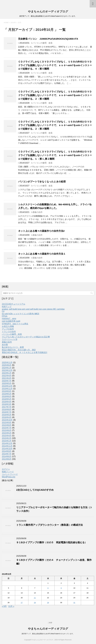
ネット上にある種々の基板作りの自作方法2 (41, 231)
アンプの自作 (8, 329)
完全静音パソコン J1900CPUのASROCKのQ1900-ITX (48, 39)
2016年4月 (7, 417)
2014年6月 (7, 456)
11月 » (11, 606)
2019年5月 (7, 394)
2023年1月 (7, 373)
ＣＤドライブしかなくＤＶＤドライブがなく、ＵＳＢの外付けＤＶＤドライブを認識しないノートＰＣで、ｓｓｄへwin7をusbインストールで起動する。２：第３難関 (55, 125)
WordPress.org (8, 477)
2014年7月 (7, 454)
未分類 (5, 345)
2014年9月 (7, 451)
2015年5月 (7, 433)
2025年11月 (7, 363)
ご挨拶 (50, 623)
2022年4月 (7, 376)
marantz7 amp (9, 319)
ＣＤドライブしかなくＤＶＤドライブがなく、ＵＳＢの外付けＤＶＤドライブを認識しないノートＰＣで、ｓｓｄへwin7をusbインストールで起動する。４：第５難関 (55, 65)
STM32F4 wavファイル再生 (15, 324)
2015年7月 (7, 428)
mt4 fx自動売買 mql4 (11, 321)
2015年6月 (7, 430)
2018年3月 (7, 404)
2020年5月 (7, 383)
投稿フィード (8, 472)
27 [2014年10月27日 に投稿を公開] (22, 603)
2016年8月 (7, 409)
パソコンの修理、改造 (42, 43)
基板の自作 (37, 212)
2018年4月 (7, 402)
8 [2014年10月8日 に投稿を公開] (48, 588)
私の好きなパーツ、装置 (13, 347)
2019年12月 (7, 386)
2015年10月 (7, 420)
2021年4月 (7, 378)
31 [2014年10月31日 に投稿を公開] (74, 603)
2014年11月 (7, 446)
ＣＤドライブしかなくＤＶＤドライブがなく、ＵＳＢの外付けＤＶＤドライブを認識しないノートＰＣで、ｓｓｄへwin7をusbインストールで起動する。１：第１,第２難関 (55, 155)
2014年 (13, 23)
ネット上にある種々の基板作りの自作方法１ (42, 254)
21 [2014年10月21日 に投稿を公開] (35, 598)
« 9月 (4, 606)
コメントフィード (10, 474)
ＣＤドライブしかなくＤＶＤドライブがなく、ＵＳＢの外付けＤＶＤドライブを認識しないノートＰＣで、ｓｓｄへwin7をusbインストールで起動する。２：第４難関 (55, 95)
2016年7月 (7, 412)
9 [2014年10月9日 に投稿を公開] (61, 588)
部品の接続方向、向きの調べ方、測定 (19, 350)
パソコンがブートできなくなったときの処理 (42, 182)
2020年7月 (7, 381)
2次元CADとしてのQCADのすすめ (35, 490)
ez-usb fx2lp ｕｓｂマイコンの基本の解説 (21, 314)
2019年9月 (7, 391)
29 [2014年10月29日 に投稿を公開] (48, 603)
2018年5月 (7, 399)
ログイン (6, 469)
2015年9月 (7, 423)
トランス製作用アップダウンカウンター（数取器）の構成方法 (49, 525)
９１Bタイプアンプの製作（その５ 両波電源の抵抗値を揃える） (52, 542)
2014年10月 (7, 449)
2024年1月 (7, 368)
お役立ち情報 (8, 326)
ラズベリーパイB (10, 339)
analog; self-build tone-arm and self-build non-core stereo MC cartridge (33, 309)
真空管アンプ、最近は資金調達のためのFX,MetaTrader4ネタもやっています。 (48, 634)
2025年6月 (7, 365)
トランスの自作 (9, 332)
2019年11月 (7, 389)
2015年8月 (7, 425)
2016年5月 (7, 415)
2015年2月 (7, 438)
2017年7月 (7, 407)
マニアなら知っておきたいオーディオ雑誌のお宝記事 (26, 337)
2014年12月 (7, 443)
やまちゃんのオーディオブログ (48, 11)
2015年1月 (7, 441)
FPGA (5, 316)
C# (3, 311)
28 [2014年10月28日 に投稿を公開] (35, 603)
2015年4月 (7, 436)
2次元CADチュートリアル (14, 304)
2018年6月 (7, 396)
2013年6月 (7, 459)
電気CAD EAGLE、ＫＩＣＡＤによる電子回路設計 (25, 352)
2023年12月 (7, 370)
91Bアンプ (7, 307)
